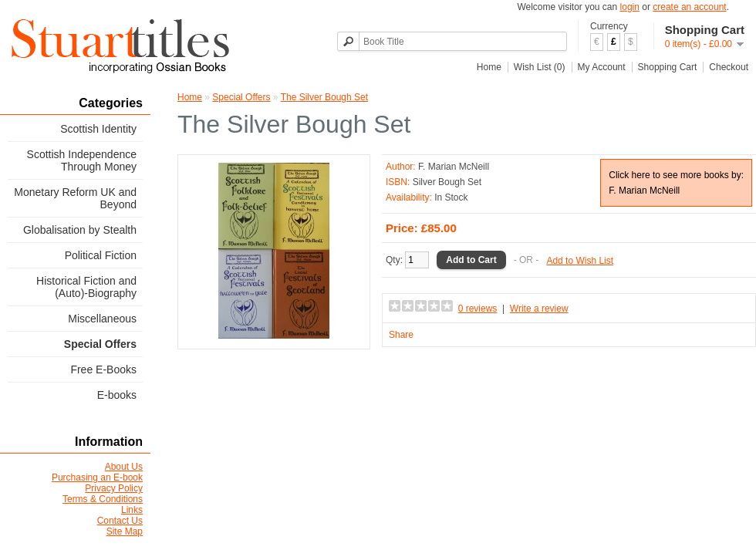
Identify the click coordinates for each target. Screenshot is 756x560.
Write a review (539, 309)
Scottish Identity (98, 129)
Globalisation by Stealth (80, 230)
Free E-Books (103, 369)
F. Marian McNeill (454, 167)
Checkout (729, 67)
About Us (124, 467)
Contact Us (120, 521)
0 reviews (478, 309)
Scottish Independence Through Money (82, 160)
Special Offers (100, 344)
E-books (117, 395)
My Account (602, 67)
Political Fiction (101, 255)
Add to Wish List (580, 261)
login (630, 7)
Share (401, 335)
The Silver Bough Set (324, 97)
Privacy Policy (114, 488)
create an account (689, 7)
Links (132, 510)
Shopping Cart (668, 67)
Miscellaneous (102, 319)
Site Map (125, 531)
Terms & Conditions (103, 499)
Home (489, 67)
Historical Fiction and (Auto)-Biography (86, 287)
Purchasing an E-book (97, 477)
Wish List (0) (540, 67)
